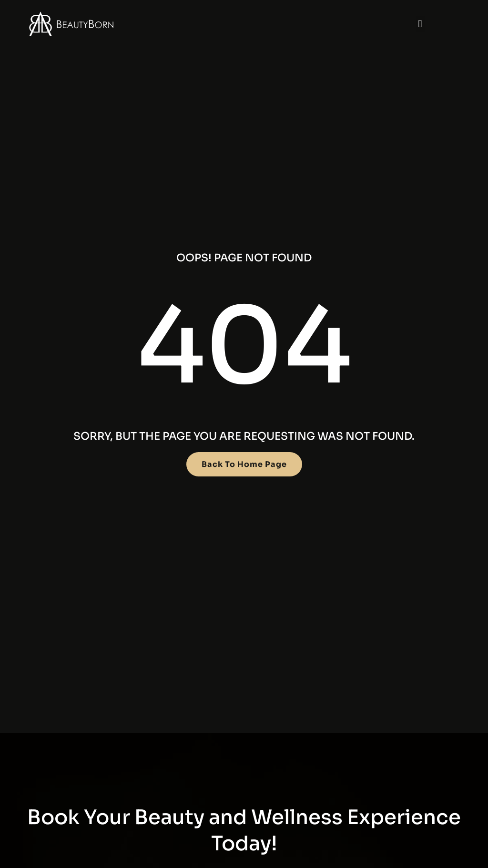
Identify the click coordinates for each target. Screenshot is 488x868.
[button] (420, 24)
